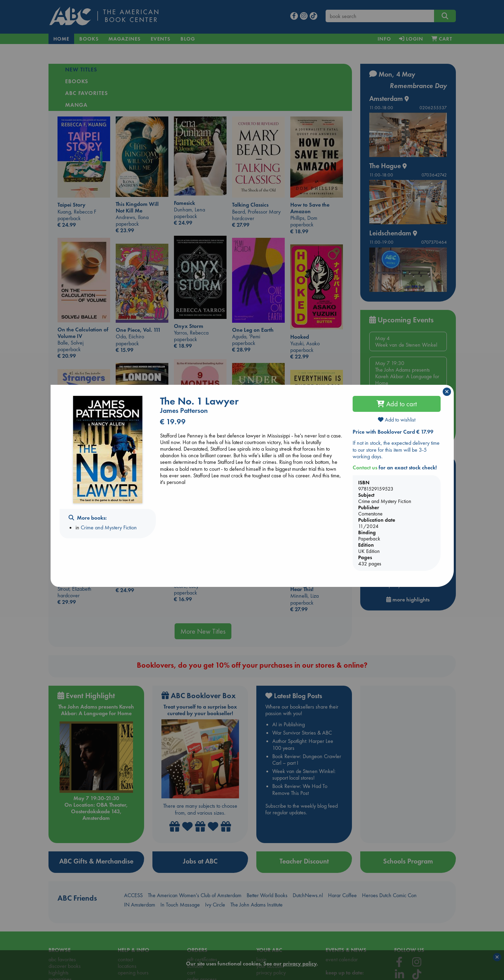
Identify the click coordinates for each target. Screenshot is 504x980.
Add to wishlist (397, 420)
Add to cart (397, 404)
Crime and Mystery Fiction (109, 527)
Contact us (365, 467)
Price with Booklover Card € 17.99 (393, 432)
